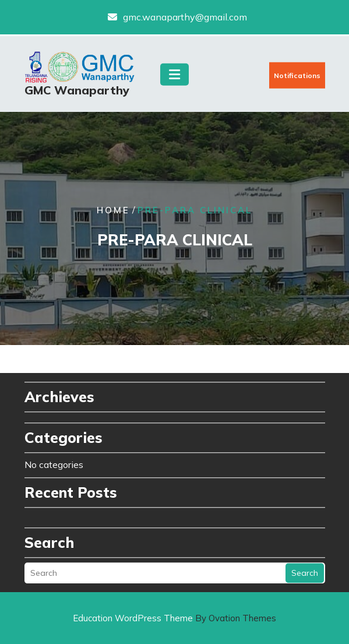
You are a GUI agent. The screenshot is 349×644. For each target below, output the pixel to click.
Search (305, 565)
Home (113, 211)
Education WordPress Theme (174, 618)
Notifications (297, 78)
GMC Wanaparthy (77, 93)
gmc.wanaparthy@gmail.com (185, 16)
